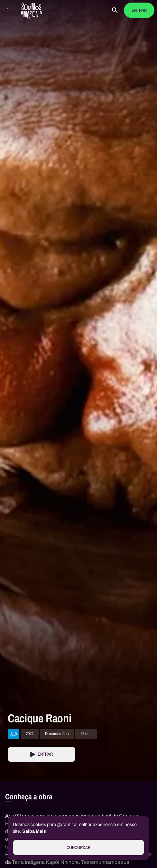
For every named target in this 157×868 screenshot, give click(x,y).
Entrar (139, 10)
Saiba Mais (34, 831)
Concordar (78, 848)
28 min (86, 734)
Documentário (57, 734)
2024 (30, 734)
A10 (14, 734)
